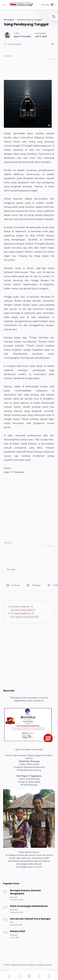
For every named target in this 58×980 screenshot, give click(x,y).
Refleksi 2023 (18, 931)
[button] (5, 5)
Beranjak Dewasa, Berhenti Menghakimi (25, 892)
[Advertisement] (29, 503)
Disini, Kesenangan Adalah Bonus (29, 906)
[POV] (12, 922)
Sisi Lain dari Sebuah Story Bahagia (30, 919)
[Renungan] (11, 569)
